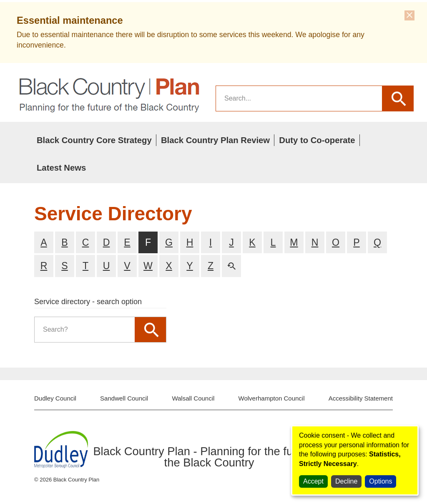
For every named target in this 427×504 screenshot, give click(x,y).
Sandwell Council (124, 398)
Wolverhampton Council (272, 398)
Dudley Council (55, 398)
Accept (313, 481)
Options (381, 481)
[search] (299, 98)
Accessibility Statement (361, 398)
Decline (346, 481)
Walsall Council (193, 398)
